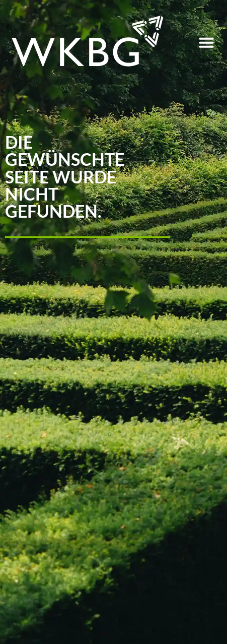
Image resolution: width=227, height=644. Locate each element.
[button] (206, 42)
